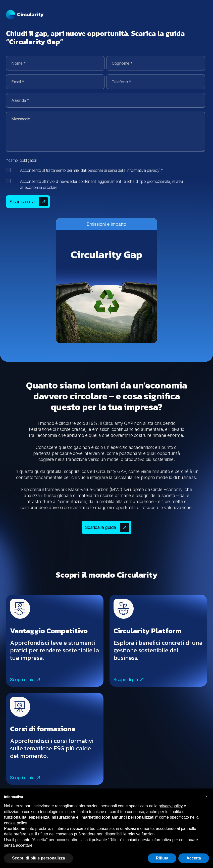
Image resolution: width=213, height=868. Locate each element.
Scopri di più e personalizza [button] (39, 858)
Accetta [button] (194, 858)
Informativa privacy (143, 170)
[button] (206, 797)
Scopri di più (25, 680)
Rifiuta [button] (162, 858)
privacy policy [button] (171, 806)
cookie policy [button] (15, 823)
